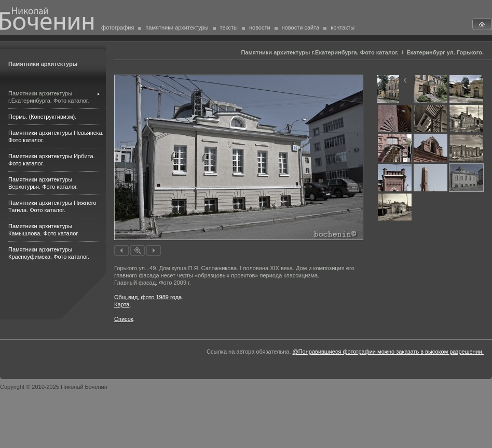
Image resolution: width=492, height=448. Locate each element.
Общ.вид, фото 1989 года (148, 297)
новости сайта (301, 27)
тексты (229, 27)
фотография (118, 27)
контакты (343, 27)
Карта (122, 304)
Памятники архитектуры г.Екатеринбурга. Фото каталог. (319, 52)
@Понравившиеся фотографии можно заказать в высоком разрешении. (388, 352)
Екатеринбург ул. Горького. (445, 52)
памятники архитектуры (177, 27)
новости (260, 27)
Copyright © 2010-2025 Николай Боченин (54, 387)
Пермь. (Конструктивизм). (42, 117)
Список (124, 319)
